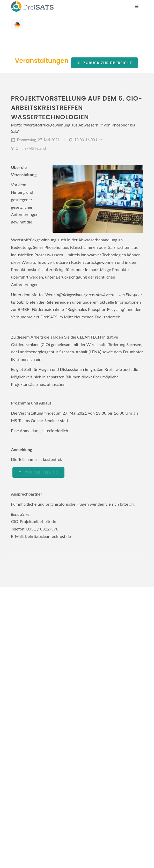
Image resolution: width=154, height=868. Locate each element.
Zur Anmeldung (39, 472)
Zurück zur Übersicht (104, 63)
